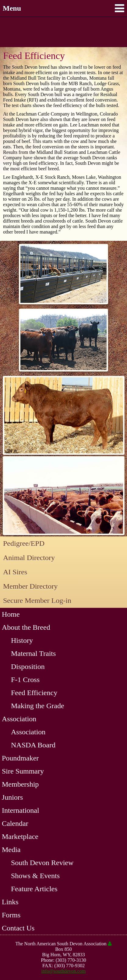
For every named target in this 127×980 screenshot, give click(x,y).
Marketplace (20, 836)
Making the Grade (38, 706)
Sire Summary (23, 771)
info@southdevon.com (64, 971)
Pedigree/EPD (24, 543)
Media (11, 850)
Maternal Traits (33, 653)
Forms (11, 915)
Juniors (12, 797)
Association (19, 719)
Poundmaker (20, 758)
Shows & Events (35, 876)
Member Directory (30, 586)
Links (10, 902)
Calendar (15, 823)
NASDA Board (33, 745)
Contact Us (18, 928)
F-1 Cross (25, 680)
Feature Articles (34, 889)
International (21, 810)
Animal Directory (29, 558)
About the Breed (26, 627)
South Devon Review (42, 863)
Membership (20, 784)
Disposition (28, 667)
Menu (63, 8)
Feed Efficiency (34, 693)
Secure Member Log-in (37, 601)
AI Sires (15, 572)
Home (11, 614)
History (22, 640)
